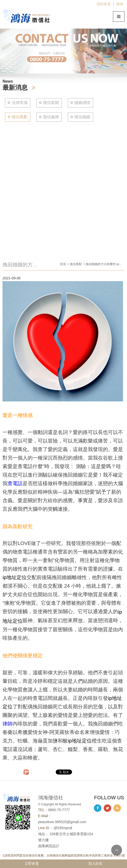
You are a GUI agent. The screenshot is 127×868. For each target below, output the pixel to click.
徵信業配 (20, 117)
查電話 (15, 483)
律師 (8, 724)
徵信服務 (51, 117)
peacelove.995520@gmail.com (62, 822)
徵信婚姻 (82, 117)
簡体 (120, 4)
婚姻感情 (82, 103)
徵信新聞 (51, 103)
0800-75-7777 (59, 810)
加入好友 (95, 863)
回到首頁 (104, 4)
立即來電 (32, 863)
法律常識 (20, 103)
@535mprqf (63, 828)
